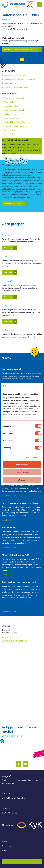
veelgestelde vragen (18, 780)
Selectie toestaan (22, 472)
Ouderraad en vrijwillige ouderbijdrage (20, 79)
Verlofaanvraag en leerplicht (16, 126)
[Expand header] (40, 5)
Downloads (9, 134)
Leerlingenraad (10, 83)
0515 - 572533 (10, 637)
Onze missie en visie (14, 204)
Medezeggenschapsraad (14, 75)
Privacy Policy (6, 846)
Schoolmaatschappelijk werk (16, 87)
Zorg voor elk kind (12, 118)
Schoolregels (10, 130)
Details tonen (31, 457)
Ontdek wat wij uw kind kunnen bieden (22, 50)
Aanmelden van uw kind (14, 110)
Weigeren (22, 480)
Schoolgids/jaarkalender (14, 98)
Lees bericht (9, 496)
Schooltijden (9, 102)
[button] (22, 60)
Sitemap (5, 850)
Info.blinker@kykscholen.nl (15, 798)
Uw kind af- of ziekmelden (15, 122)
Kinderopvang (10, 114)
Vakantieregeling (11, 106)
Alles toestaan (22, 465)
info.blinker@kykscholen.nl (15, 641)
